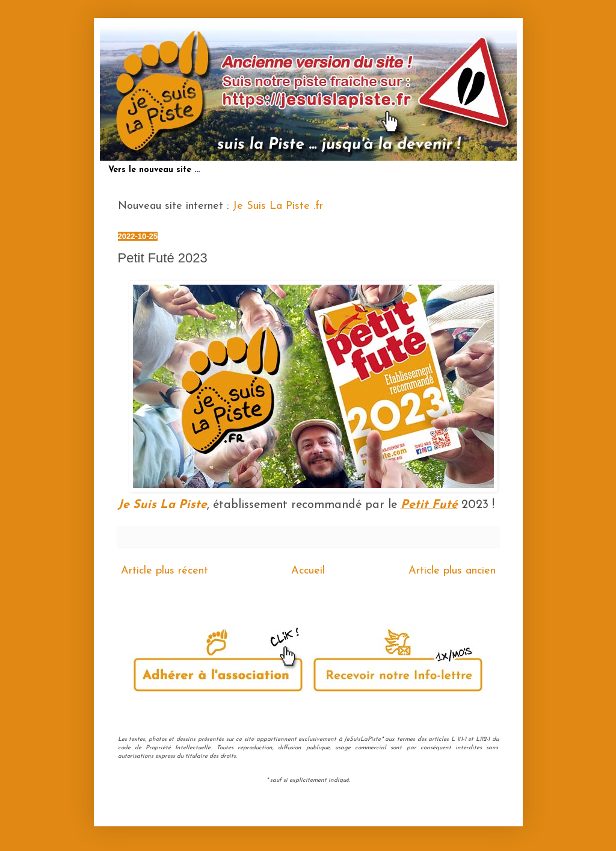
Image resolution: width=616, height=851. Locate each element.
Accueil (308, 571)
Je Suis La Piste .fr (278, 206)
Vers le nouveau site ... (154, 170)
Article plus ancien (452, 571)
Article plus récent (165, 571)
